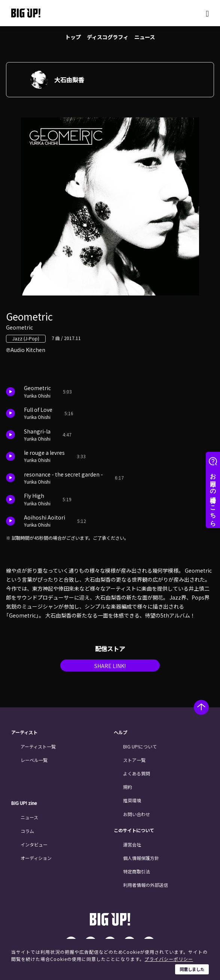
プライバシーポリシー (169, 959)
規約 (128, 787)
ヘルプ (120, 732)
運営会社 (132, 844)
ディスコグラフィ (108, 37)
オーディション (36, 858)
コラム (27, 831)
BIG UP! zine (24, 803)
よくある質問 (137, 773)
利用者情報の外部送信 (146, 885)
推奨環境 (132, 800)
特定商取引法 (137, 871)
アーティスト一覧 (38, 746)
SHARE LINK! (110, 666)
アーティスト (24, 732)
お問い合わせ (137, 814)
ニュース (145, 37)
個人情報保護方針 (141, 858)
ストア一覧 (134, 760)
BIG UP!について (140, 746)
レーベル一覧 (34, 760)
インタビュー (34, 844)
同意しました (192, 969)
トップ (73, 37)
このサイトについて (134, 830)
